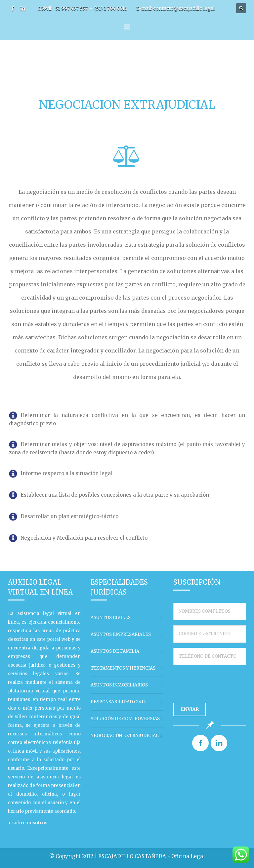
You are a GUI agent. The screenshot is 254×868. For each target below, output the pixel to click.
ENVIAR (190, 709)
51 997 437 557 (71, 8)
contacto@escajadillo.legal (184, 8)
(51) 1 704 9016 (111, 8)
